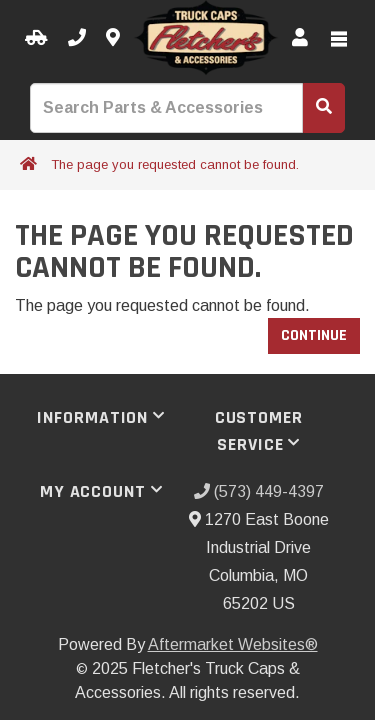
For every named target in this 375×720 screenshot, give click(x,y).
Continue (314, 335)
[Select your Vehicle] (36, 38)
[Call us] (77, 38)
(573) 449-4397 (259, 491)
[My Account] (300, 38)
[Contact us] (113, 38)
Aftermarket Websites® (233, 644)
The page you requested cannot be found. (175, 164)
